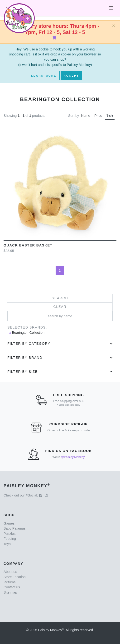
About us (10, 572)
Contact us (12, 587)
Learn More (44, 76)
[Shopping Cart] (55, 38)
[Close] (113, 26)
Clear (60, 307)
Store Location (15, 577)
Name (86, 116)
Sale (110, 115)
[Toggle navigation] (111, 8)
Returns (10, 582)
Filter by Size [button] (23, 372)
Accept (71, 76)
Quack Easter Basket (28, 245)
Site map (10, 592)
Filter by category (29, 344)
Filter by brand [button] (25, 358)
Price (98, 116)
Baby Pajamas (15, 528)
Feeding (10, 539)
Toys (7, 544)
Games (9, 523)
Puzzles (10, 534)
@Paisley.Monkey (73, 457)
